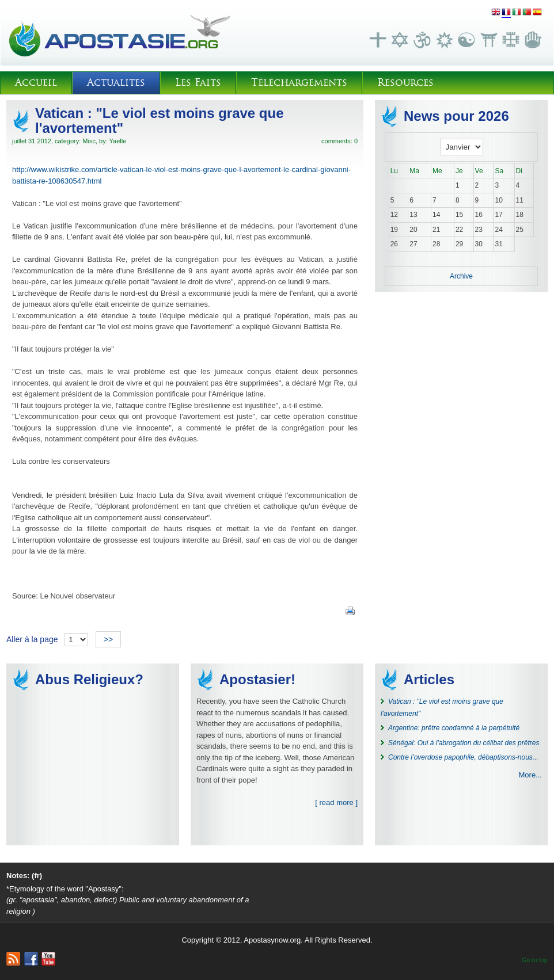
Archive (461, 276)
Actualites (116, 83)
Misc (89, 141)
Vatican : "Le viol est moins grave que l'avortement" (160, 121)
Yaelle (118, 141)
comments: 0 (339, 141)
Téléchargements (299, 83)
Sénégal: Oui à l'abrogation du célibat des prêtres (464, 743)
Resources (405, 83)
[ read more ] (336, 802)
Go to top (535, 960)
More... (530, 775)
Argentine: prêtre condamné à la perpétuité (454, 728)
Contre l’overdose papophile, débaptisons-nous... (463, 757)
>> (108, 639)
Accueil (36, 83)
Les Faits (198, 83)
